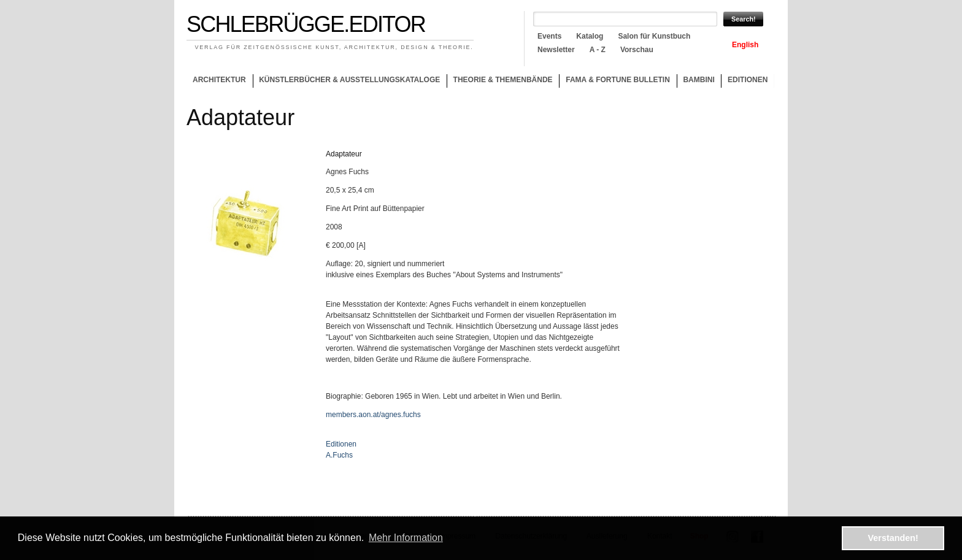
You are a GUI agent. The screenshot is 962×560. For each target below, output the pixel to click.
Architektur (219, 80)
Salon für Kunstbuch (654, 36)
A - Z (598, 50)
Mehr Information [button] (406, 538)
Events (549, 36)
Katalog (590, 36)
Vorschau (637, 50)
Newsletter (556, 50)
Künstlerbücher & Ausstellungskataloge (349, 80)
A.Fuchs (339, 455)
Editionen (748, 80)
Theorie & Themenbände (500, 82)
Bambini (698, 80)
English (745, 45)
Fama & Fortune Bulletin (618, 80)
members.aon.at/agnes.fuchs (373, 415)
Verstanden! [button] (893, 538)
